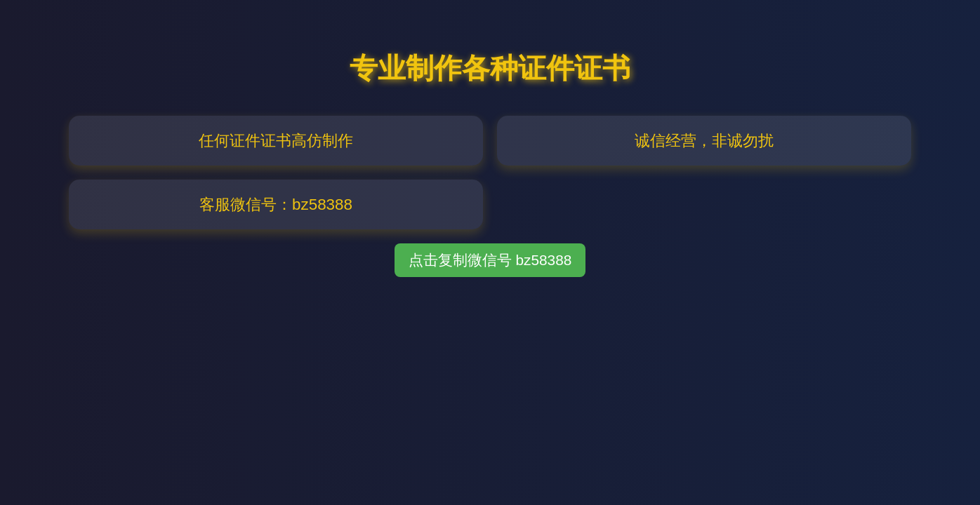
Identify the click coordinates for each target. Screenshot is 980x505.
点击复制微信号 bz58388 (490, 260)
